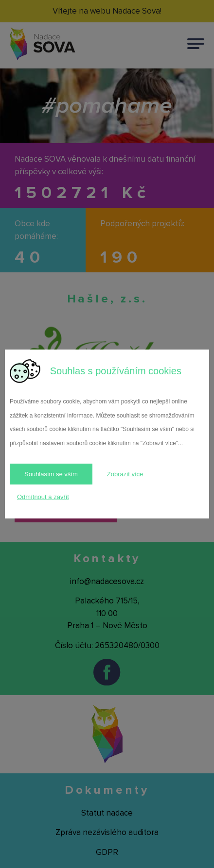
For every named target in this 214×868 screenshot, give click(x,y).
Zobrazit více (125, 474)
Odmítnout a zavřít (43, 497)
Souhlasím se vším (51, 474)
